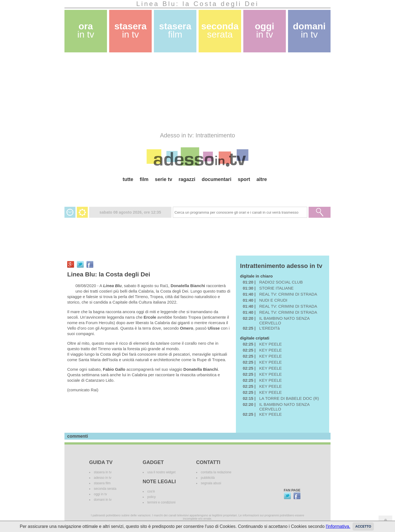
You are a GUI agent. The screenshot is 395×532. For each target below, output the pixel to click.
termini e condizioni (161, 502)
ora (86, 30)
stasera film (102, 483)
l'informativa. (338, 526)
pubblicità (208, 478)
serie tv (164, 179)
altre (262, 179)
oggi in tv (100, 494)
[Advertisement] (198, 92)
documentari (216, 179)
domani (309, 30)
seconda (220, 30)
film (144, 179)
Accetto (363, 527)
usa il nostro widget (161, 472)
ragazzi (187, 179)
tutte (128, 179)
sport (244, 179)
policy (152, 497)
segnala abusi (211, 483)
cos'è (151, 491)
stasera (131, 30)
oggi (265, 30)
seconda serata (105, 489)
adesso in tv (103, 478)
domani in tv (103, 500)
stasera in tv (103, 472)
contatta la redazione (216, 472)
